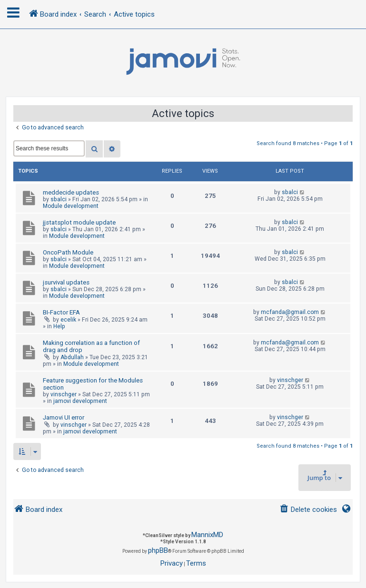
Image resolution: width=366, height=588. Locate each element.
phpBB (158, 550)
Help (59, 326)
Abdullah (72, 357)
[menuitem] (308, 510)
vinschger (64, 394)
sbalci (59, 199)
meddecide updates (71, 192)
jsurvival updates (66, 282)
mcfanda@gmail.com (290, 312)
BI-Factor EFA (61, 312)
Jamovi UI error (64, 417)
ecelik (68, 320)
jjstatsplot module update (79, 222)
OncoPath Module (68, 252)
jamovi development (80, 401)
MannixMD (207, 535)
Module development (71, 206)
